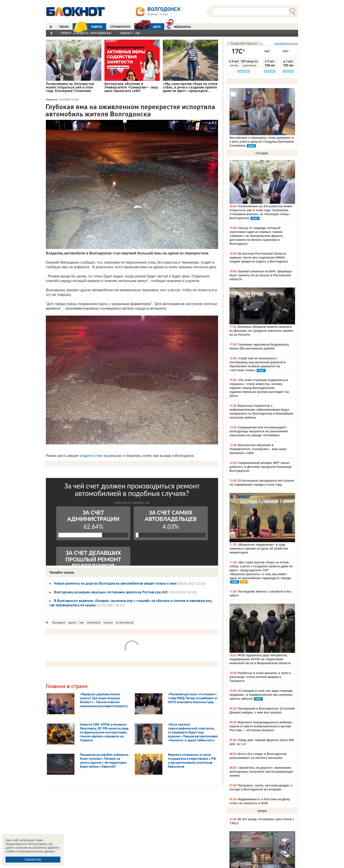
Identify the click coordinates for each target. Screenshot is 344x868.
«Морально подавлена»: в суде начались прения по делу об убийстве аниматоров (259, 548)
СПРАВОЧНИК (120, 27)
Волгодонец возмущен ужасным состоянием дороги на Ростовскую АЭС (111, 592)
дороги (72, 623)
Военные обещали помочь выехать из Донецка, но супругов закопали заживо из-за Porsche (261, 331)
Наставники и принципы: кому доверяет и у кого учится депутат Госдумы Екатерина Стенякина (262, 142)
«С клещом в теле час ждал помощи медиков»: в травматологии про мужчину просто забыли (261, 695)
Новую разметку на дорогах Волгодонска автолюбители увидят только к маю (115, 583)
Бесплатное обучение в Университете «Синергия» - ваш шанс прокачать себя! (258, 449)
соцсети (108, 623)
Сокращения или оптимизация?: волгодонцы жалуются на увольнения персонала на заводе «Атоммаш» (259, 431)
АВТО (147, 27)
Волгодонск (59, 623)
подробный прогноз (286, 43)
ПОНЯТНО (33, 860)
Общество (52, 99)
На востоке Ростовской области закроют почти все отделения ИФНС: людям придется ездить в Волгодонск (259, 257)
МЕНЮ (64, 27)
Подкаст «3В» (130, 33)
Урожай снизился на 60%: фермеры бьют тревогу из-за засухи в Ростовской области (261, 275)
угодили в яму (91, 456)
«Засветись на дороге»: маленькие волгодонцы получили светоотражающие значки (261, 772)
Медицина (178, 26)
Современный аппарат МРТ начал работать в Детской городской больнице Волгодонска (261, 467)
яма (82, 623)
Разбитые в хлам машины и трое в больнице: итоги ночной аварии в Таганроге (260, 677)
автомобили (94, 623)
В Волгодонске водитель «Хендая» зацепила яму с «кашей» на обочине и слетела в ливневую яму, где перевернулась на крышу (131, 603)
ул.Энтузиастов (125, 623)
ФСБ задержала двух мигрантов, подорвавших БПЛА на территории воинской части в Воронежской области (260, 659)
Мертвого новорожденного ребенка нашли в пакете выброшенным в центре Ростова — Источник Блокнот (261, 726)
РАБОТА (88, 27)
